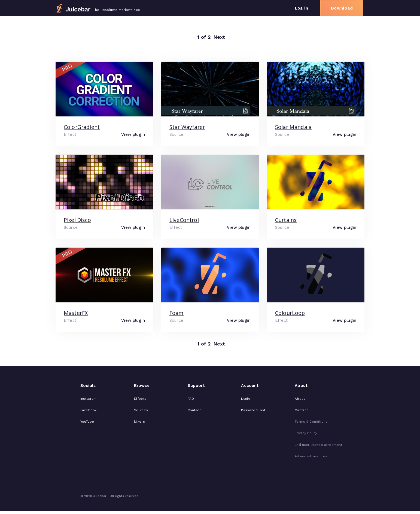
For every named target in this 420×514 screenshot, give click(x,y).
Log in (302, 8)
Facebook (89, 410)
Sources (141, 410)
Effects (140, 399)
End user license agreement (318, 445)
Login (245, 399)
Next (219, 37)
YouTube (87, 422)
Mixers (139, 422)
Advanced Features (311, 456)
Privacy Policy (306, 433)
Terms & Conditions (311, 422)
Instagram (88, 399)
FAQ (191, 399)
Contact (194, 410)
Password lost (253, 410)
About (300, 399)
